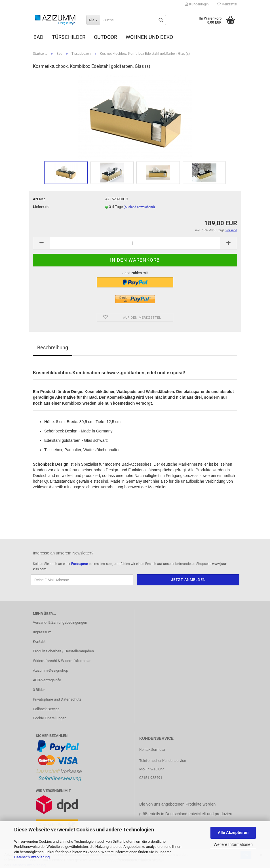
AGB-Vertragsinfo (47, 680)
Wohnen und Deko (149, 37)
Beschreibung (53, 347)
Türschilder (69, 37)
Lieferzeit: (41, 207)
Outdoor (106, 37)
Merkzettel (227, 4)
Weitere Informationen (233, 844)
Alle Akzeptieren (233, 833)
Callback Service (46, 709)
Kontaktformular (152, 750)
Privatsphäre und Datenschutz (57, 699)
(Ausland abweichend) (139, 207)
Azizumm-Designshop (50, 670)
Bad (38, 37)
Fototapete (79, 564)
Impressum (42, 632)
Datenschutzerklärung (32, 857)
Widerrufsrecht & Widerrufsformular (62, 661)
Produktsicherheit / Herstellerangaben (63, 651)
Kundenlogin (197, 4)
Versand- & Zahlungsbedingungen (60, 622)
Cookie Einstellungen (50, 718)
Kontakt (39, 641)
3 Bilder (39, 690)
